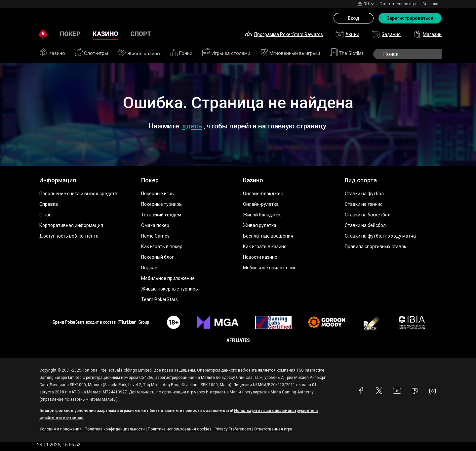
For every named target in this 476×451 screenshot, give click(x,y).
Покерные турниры (162, 204)
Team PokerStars (159, 299)
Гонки (181, 53)
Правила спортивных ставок (376, 247)
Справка (430, 4)
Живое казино (139, 54)
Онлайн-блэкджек (263, 194)
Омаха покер (155, 225)
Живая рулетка (260, 225)
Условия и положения (60, 429)
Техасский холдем (161, 215)
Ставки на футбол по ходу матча (380, 236)
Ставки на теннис (364, 204)
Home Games (155, 236)
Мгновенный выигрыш (290, 53)
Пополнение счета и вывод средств (78, 194)
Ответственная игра (398, 4)
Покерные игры (158, 194)
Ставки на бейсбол (365, 225)
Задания (386, 34)
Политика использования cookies (180, 429)
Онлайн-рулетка (261, 204)
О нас (45, 215)
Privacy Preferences (233, 429)
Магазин (427, 34)
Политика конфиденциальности (115, 429)
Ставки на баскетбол (368, 215)
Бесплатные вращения (268, 236)
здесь (192, 126)
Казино (52, 53)
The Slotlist (347, 53)
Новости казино (260, 257)
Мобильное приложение (168, 278)
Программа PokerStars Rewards (284, 34)
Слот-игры (92, 53)
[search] (414, 54)
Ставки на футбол (364, 194)
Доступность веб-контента (69, 236)
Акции (347, 34)
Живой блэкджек (262, 215)
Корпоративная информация (71, 225)
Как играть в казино (265, 247)
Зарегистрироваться (410, 18)
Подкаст (150, 268)
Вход (354, 18)
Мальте (237, 392)
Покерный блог (158, 257)
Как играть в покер (162, 247)
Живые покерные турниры (170, 289)
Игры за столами (226, 53)
